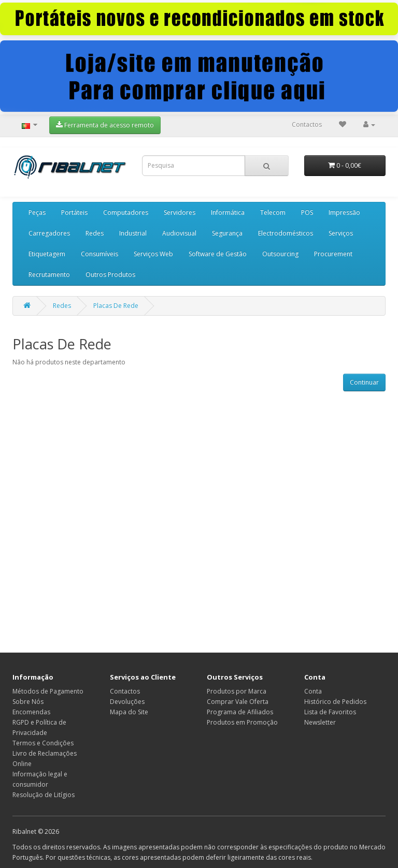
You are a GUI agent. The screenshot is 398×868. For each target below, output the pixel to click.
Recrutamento (49, 275)
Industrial (133, 233)
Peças (37, 212)
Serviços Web (153, 254)
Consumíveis (99, 254)
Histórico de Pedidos (335, 702)
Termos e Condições (43, 743)
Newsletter (320, 722)
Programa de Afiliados (240, 712)
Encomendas (31, 712)
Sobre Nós (28, 702)
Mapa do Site (129, 712)
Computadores (126, 212)
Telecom (273, 212)
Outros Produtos (110, 275)
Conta (313, 691)
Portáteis (74, 212)
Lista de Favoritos (330, 712)
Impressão (344, 212)
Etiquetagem (47, 254)
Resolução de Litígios (44, 795)
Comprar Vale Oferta (238, 702)
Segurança (227, 233)
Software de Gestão (218, 254)
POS (307, 212)
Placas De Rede (116, 306)
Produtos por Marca (237, 691)
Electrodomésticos (286, 233)
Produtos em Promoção (242, 722)
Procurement (333, 254)
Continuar (364, 382)
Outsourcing (280, 254)
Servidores (180, 212)
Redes (95, 233)
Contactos (307, 124)
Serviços (341, 233)
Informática (228, 212)
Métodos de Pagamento (48, 691)
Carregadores (49, 233)
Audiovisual (179, 233)
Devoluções (127, 702)
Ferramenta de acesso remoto (105, 125)
